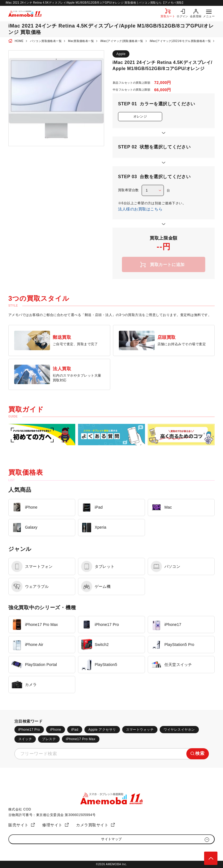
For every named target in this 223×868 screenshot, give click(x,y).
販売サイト (18, 825)
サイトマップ (111, 839)
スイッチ (25, 739)
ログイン (182, 16)
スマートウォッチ (140, 730)
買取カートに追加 (167, 264)
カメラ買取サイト (92, 825)
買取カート (168, 16)
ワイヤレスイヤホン (179, 730)
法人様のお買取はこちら (140, 209)
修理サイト (52, 825)
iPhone (56, 730)
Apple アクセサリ (102, 730)
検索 (200, 753)
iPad (75, 730)
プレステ (49, 739)
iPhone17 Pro (29, 730)
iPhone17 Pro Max (81, 739)
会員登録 (196, 16)
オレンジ (140, 116)
